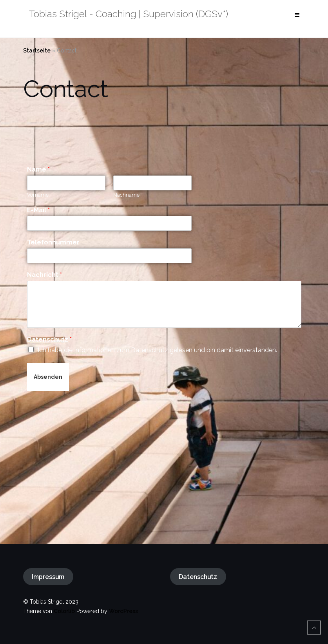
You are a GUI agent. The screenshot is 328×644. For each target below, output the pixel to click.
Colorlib (64, 611)
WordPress (123, 611)
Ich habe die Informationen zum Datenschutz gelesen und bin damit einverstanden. (157, 350)
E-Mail (38, 210)
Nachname (126, 195)
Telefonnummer (53, 242)
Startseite (37, 51)
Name (38, 169)
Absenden (48, 377)
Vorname (38, 195)
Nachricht (44, 275)
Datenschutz (49, 339)
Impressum (48, 577)
